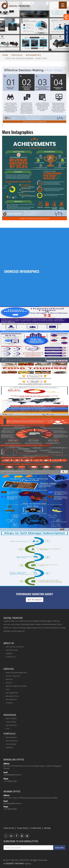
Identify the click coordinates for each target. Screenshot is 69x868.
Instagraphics (33, 55)
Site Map (47, 828)
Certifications (12, 650)
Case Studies (11, 722)
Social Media (11, 744)
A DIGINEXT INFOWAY (14, 863)
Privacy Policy (22, 828)
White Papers (11, 719)
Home (5, 55)
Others (9, 703)
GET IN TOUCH (35, 600)
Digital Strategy (13, 676)
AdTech (9, 683)
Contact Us (11, 657)
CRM (7, 689)
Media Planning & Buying (16, 686)
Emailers (9, 747)
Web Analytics (12, 696)
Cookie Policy (36, 828)
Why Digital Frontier (15, 647)
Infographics (11, 699)
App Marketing (12, 693)
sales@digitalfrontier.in (13, 775)
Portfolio (17, 55)
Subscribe (59, 848)
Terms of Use (9, 828)
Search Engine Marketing (16, 673)
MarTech (9, 679)
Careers (9, 653)
